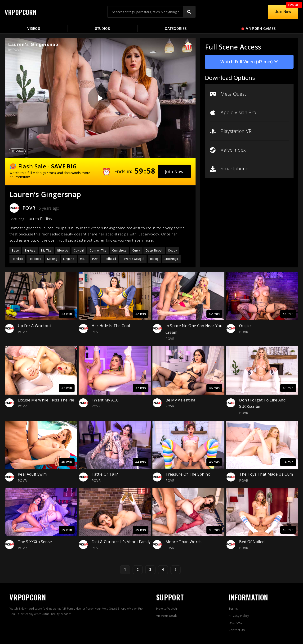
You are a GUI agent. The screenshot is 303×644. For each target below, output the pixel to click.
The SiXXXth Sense (35, 542)
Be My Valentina (180, 400)
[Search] (189, 12)
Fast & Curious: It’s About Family (121, 542)
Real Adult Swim (32, 474)
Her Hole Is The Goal (111, 326)
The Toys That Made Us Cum (266, 474)
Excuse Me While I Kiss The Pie (46, 400)
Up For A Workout (34, 326)
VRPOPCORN (23, 12)
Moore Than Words (184, 542)
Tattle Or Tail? (105, 474)
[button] (174, 171)
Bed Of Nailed (252, 542)
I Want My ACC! (105, 400)
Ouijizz (245, 326)
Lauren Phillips (39, 219)
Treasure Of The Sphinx (188, 474)
